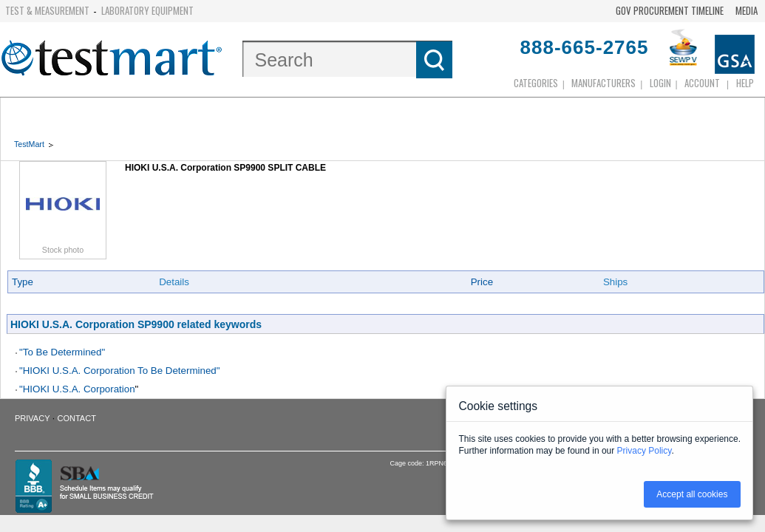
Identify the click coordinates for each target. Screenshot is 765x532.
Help (745, 83)
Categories (536, 83)
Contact (77, 418)
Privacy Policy (645, 451)
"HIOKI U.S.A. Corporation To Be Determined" (119, 371)
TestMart (29, 144)
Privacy (32, 418)
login (660, 83)
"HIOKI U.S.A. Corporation (77, 389)
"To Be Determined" (62, 352)
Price (482, 282)
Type (23, 282)
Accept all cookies (692, 494)
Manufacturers (603, 83)
